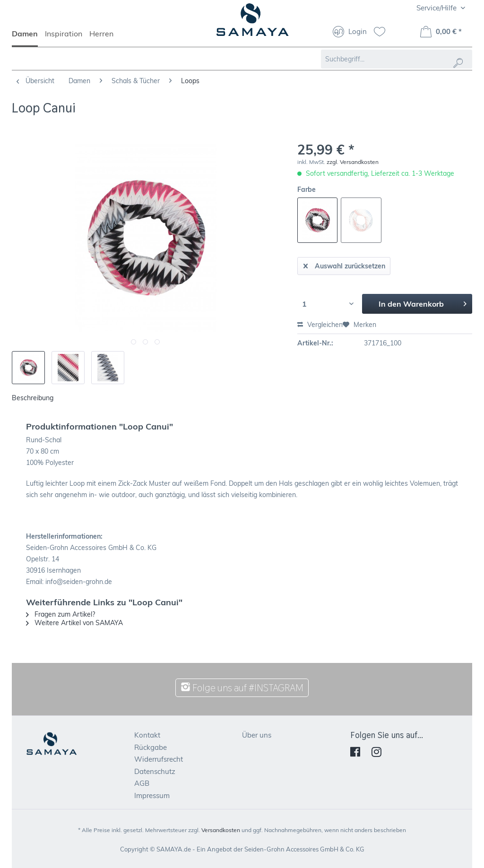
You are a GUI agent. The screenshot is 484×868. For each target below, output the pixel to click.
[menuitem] (28, 38)
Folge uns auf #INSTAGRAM (242, 688)
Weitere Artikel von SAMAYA (74, 623)
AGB (142, 783)
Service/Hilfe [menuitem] (437, 8)
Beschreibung (33, 398)
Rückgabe (151, 747)
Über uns (257, 735)
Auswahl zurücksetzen (344, 264)
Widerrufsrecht (159, 759)
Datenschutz (155, 771)
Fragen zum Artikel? (60, 614)
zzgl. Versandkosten (353, 162)
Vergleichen (320, 325)
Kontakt (147, 735)
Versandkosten (221, 830)
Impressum (152, 795)
